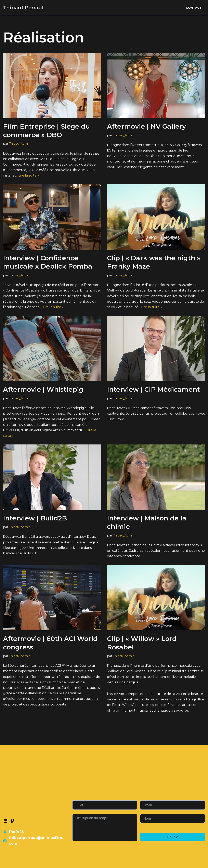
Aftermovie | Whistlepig (43, 389)
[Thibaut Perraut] (24, 8)
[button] (203, 8)
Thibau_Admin (20, 144)
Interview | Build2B (35, 518)
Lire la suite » (29, 175)
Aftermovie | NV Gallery (147, 126)
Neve (7, 863)
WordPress (45, 863)
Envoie (173, 837)
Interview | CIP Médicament (153, 389)
